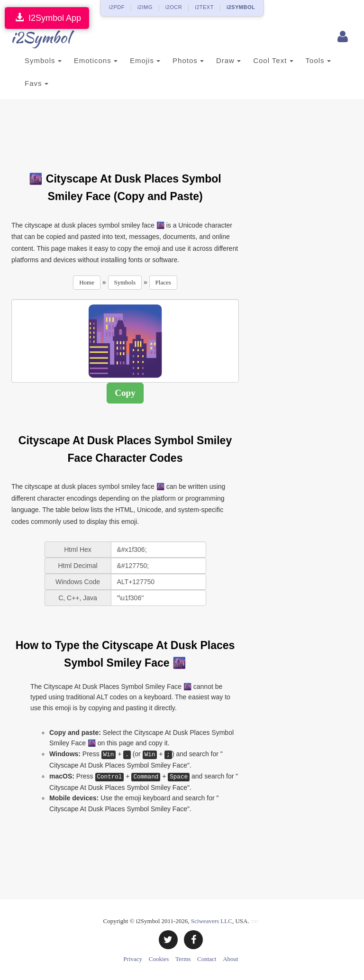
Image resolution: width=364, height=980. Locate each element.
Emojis (145, 60)
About (231, 959)
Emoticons (96, 60)
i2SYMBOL (241, 7)
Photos (188, 60)
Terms (183, 959)
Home (87, 282)
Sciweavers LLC (212, 921)
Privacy (133, 959)
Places (163, 282)
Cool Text (273, 60)
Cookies (159, 959)
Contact (207, 959)
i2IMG (145, 7)
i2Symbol (30, 37)
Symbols (43, 60)
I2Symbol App (47, 18)
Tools (318, 60)
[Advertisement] (184, 130)
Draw (228, 60)
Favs (36, 83)
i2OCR (174, 7)
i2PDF (117, 7)
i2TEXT (204, 7)
